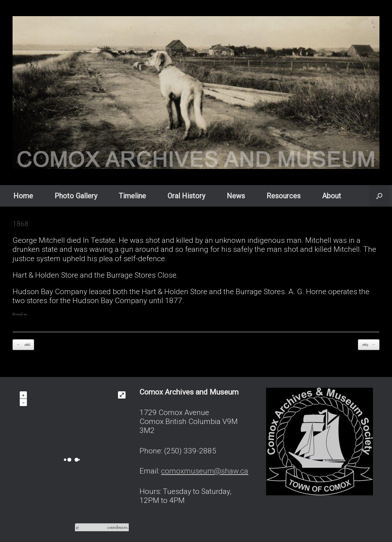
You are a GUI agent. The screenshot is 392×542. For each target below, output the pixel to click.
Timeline (132, 196)
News (236, 196)
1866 (23, 345)
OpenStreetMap (93, 527)
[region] (196, 93)
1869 (369, 345)
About (332, 196)
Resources (284, 196)
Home (23, 196)
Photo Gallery (76, 196)
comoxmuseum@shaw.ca (205, 471)
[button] (379, 196)
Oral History (186, 196)
